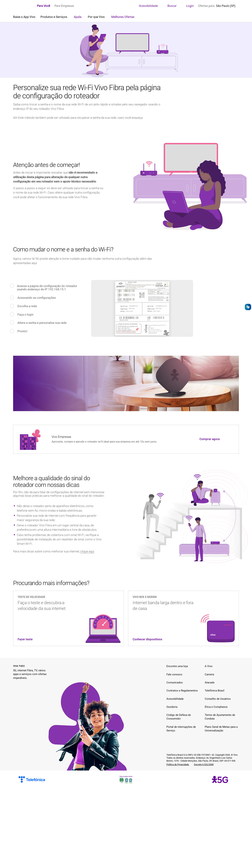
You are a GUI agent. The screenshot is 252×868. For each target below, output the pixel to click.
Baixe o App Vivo (24, 17)
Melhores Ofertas (123, 17)
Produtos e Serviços (54, 17)
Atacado (210, 683)
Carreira (209, 674)
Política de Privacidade (178, 764)
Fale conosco (174, 674)
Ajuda (78, 17)
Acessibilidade (146, 6)
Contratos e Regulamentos (182, 691)
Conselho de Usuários (218, 699)
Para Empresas (64, 6)
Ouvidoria (172, 707)
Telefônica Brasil (215, 691)
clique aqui (87, 551)
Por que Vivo (97, 17)
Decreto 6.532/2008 (204, 764)
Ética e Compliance (216, 707)
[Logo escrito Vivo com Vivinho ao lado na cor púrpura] (23, 6)
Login (187, 6)
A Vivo (209, 666)
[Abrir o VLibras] (248, 307)
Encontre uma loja (177, 666)
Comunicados (175, 683)
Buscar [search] (169, 6)
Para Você (43, 6)
